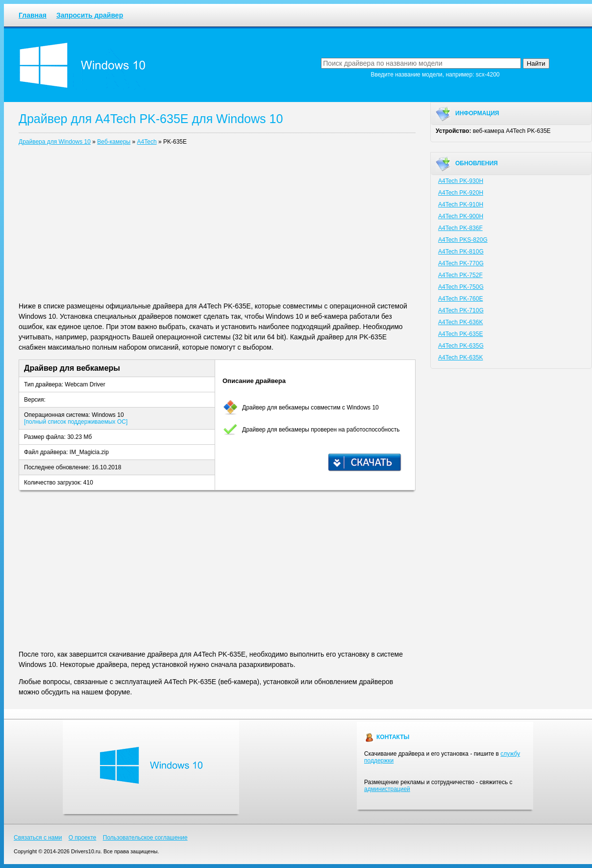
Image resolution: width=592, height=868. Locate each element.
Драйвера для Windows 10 (55, 142)
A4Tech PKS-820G (463, 240)
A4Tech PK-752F (460, 275)
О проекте (83, 838)
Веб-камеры (114, 142)
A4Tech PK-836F (460, 228)
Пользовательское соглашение (145, 838)
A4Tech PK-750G (461, 287)
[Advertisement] (217, 226)
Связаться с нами (38, 838)
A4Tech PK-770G (461, 263)
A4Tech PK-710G (461, 310)
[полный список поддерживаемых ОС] (76, 422)
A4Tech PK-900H (461, 216)
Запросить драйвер (90, 15)
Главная (33, 15)
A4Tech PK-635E (460, 334)
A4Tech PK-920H (461, 193)
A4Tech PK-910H (461, 204)
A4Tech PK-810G (461, 252)
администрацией (387, 789)
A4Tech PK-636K (460, 322)
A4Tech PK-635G (461, 346)
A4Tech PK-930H (461, 181)
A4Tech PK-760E (460, 299)
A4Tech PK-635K (460, 357)
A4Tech (147, 142)
